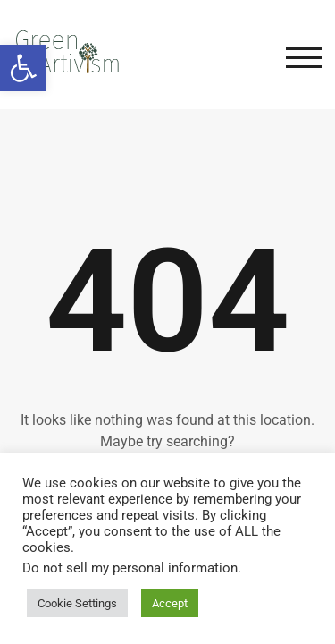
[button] (23, 68)
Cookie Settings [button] (77, 603)
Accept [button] (170, 603)
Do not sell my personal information (130, 568)
